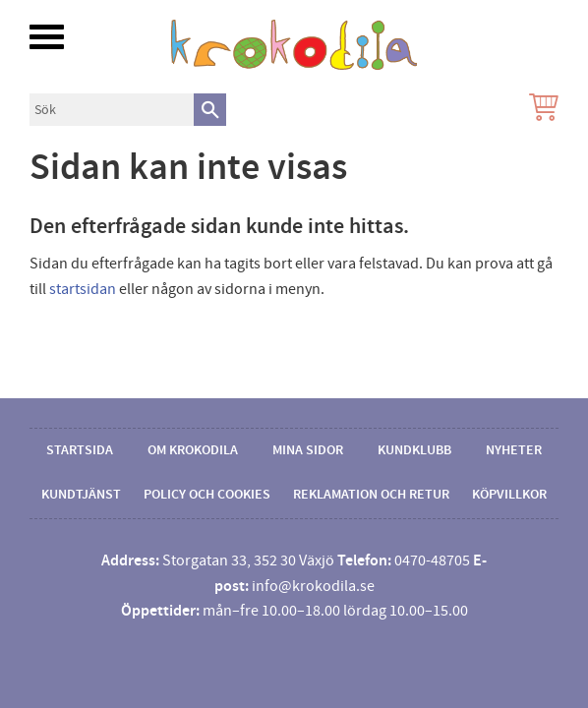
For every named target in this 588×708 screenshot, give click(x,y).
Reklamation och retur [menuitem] (371, 495)
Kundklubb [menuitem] (414, 450)
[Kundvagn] (540, 110)
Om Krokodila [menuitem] (193, 450)
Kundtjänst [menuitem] (81, 495)
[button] (47, 37)
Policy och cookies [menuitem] (207, 495)
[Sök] (210, 110)
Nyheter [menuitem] (514, 450)
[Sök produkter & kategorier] (112, 110)
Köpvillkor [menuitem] (509, 495)
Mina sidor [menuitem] (308, 450)
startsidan (83, 289)
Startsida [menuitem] (80, 450)
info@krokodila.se (313, 586)
